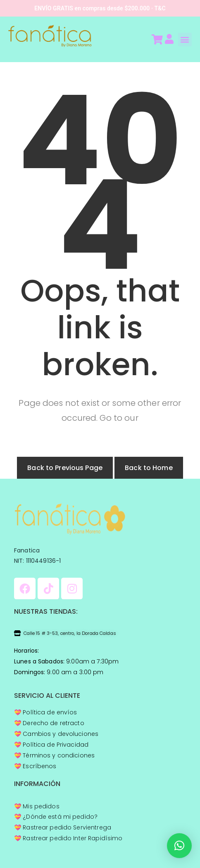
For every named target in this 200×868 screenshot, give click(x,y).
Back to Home (149, 468)
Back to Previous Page (65, 468)
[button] (185, 40)
